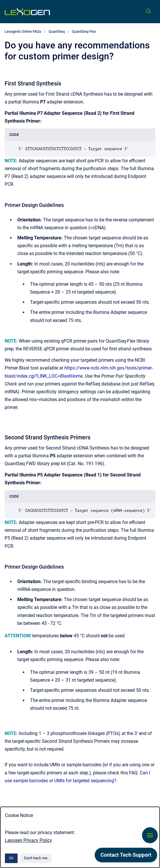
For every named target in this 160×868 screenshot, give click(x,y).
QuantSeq (57, 31)
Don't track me (36, 858)
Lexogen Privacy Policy (28, 840)
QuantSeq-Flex (84, 31)
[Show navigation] (150, 835)
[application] (126, 856)
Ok (11, 858)
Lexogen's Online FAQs (23, 31)
